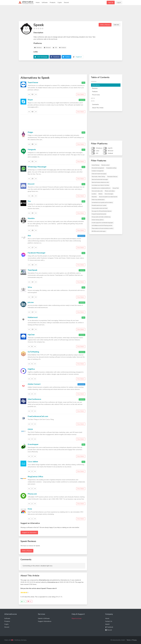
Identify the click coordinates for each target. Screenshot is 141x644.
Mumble (31, 218)
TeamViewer (33, 83)
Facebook (56, 57)
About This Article (98, 108)
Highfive (31, 369)
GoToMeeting (33, 352)
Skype (30, 100)
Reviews (95, 88)
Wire (30, 287)
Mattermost (33, 317)
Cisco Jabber (33, 462)
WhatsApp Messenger (37, 167)
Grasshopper (33, 444)
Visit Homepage (42, 57)
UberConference (34, 399)
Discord (66, 3)
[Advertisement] (70, 14)
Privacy (134, 640)
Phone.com (32, 494)
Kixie (30, 509)
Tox (29, 201)
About (107, 618)
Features (95, 92)
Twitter (67, 57)
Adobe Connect (34, 384)
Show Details (81, 94)
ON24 (30, 429)
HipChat (31, 335)
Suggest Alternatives (45, 621)
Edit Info (116, 25)
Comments (95, 104)
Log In (119, 3)
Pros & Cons (96, 95)
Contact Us (109, 621)
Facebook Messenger (37, 253)
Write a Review (105, 25)
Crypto (60, 3)
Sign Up (111, 3)
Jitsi (29, 236)
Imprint (107, 624)
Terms (129, 640)
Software (45, 3)
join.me (31, 302)
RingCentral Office (35, 477)
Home (38, 3)
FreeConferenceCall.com (38, 416)
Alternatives (96, 85)
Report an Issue (77, 618)
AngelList (79, 57)
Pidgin (30, 132)
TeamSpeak (32, 270)
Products (53, 3)
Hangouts (32, 149)
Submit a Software (44, 618)
